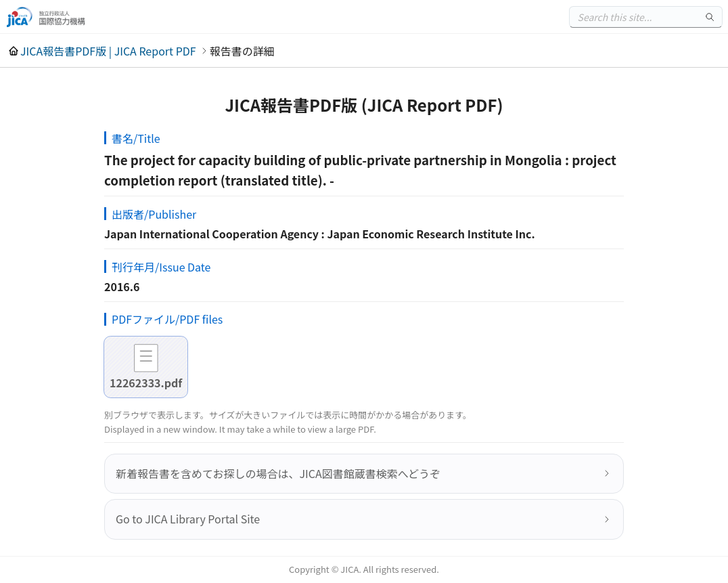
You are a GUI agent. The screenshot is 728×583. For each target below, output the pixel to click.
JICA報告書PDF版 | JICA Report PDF (108, 51)
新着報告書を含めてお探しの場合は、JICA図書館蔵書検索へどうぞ (278, 473)
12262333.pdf (146, 383)
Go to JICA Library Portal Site (188, 519)
